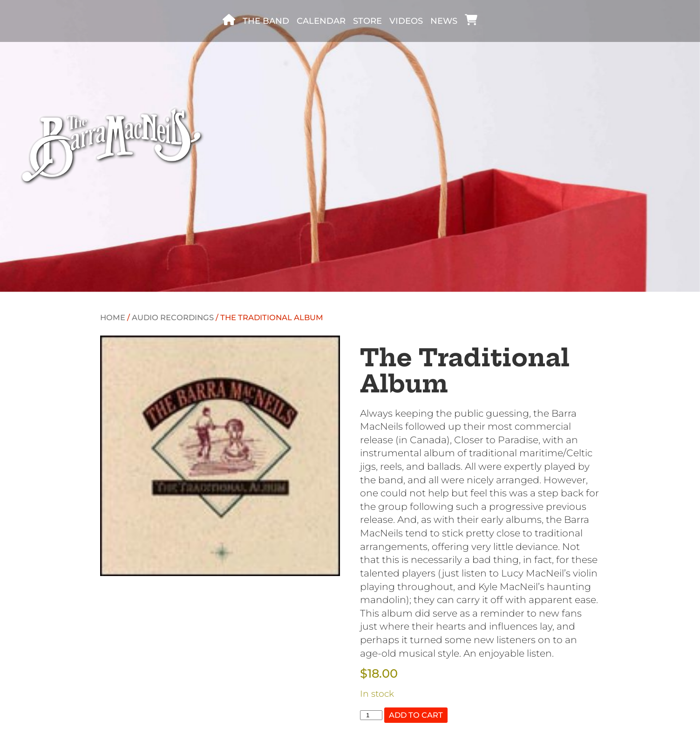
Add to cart (416, 715)
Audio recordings (173, 317)
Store (367, 21)
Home (113, 317)
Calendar (321, 21)
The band (266, 21)
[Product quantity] (371, 715)
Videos (406, 21)
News (444, 21)
